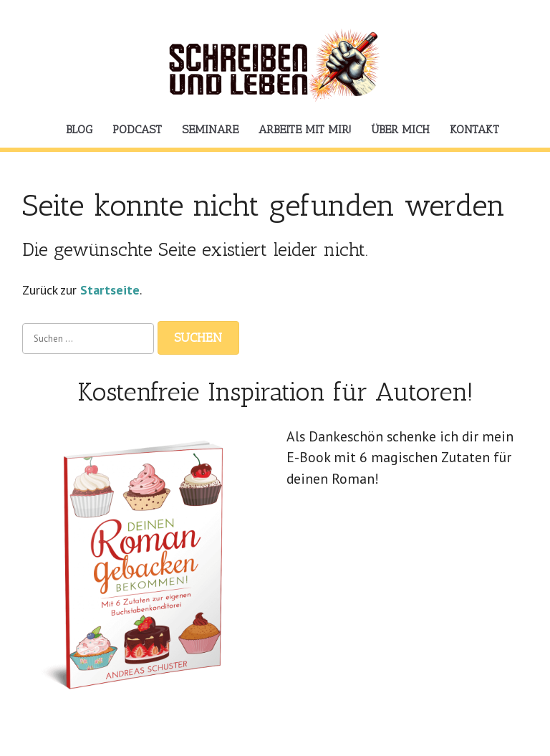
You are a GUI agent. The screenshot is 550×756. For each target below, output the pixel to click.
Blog (79, 129)
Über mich (401, 129)
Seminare (210, 129)
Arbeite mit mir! (305, 129)
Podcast (137, 129)
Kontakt (474, 129)
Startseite (110, 290)
